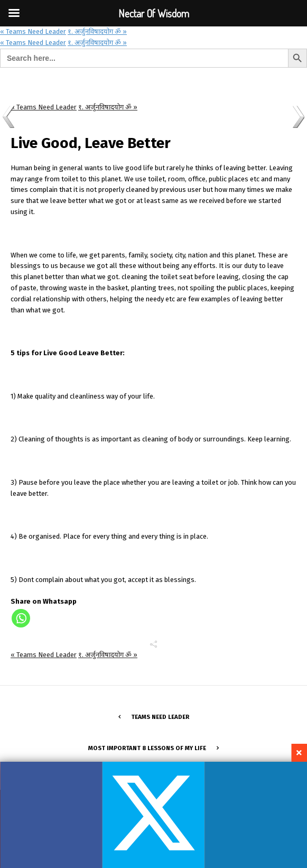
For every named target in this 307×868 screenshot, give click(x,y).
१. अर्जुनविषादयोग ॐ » (97, 31)
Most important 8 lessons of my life (147, 748)
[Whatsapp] (21, 618)
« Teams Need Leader (33, 31)
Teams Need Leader (160, 717)
